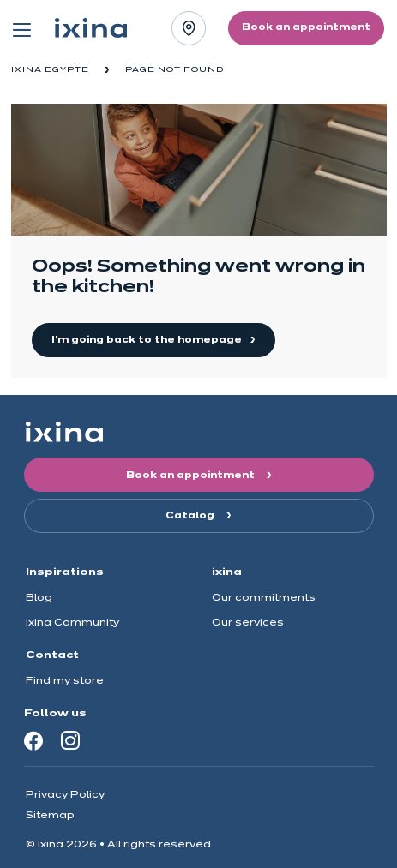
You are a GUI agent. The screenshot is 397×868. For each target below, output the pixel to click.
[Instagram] (70, 740)
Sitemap (50, 815)
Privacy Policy (65, 795)
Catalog (191, 516)
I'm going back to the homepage (148, 340)
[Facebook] (33, 740)
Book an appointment (192, 476)
